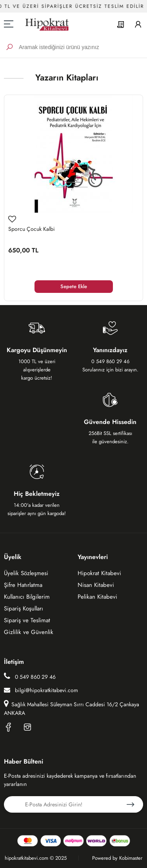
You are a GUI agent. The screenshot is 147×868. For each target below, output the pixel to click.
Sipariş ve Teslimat (27, 620)
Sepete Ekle (74, 286)
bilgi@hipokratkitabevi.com (41, 690)
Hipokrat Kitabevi (99, 573)
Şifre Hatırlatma (23, 585)
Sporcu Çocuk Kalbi (32, 229)
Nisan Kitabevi (96, 585)
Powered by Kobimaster (117, 858)
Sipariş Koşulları (24, 609)
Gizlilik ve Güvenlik (29, 632)
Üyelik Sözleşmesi (26, 573)
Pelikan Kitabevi (97, 597)
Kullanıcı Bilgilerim (27, 597)
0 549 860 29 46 (30, 676)
